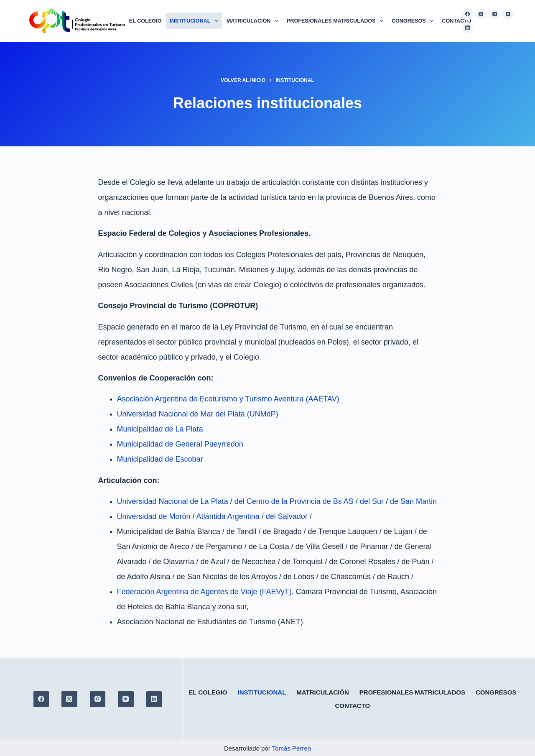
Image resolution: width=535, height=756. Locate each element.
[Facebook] (468, 14)
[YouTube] (508, 14)
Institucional (196, 21)
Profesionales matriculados (337, 21)
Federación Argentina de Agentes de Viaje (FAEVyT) (204, 592)
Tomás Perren (292, 748)
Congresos (414, 21)
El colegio (145, 21)
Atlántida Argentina (228, 516)
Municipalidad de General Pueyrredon (180, 444)
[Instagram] (495, 14)
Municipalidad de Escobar (160, 459)
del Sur (372, 501)
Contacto (456, 21)
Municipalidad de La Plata (160, 429)
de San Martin (413, 501)
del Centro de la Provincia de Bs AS (294, 501)
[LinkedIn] (468, 28)
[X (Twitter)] (481, 14)
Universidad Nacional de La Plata (173, 501)
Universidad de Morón (154, 516)
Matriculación (254, 21)
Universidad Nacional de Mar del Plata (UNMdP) (198, 414)
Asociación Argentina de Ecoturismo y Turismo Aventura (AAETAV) (228, 399)
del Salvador (287, 516)
